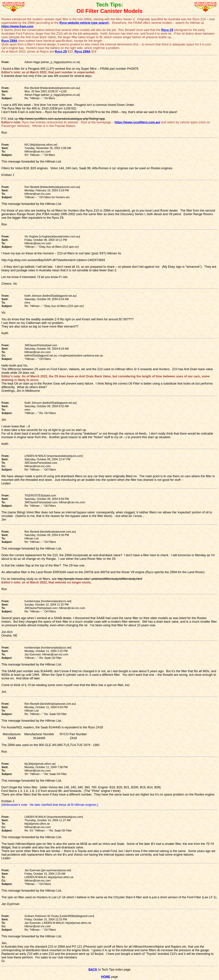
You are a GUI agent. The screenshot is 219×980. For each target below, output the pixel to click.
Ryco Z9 (167, 30)
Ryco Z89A (9, 41)
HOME (106, 977)
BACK (93, 970)
